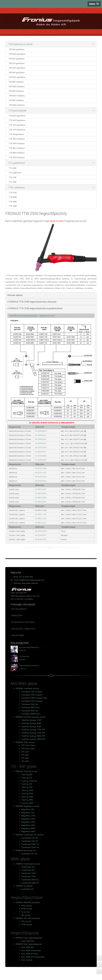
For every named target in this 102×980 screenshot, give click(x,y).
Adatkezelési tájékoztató (23, 629)
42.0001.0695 (41, 502)
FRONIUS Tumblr (37, 972)
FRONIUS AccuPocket (24, 886)
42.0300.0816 (41, 448)
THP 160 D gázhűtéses (17, 54)
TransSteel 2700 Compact (32, 695)
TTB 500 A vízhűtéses (17, 157)
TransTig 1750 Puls (29, 781)
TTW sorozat (26, 925)
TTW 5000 (13, 206)
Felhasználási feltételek (23, 622)
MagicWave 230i (28, 813)
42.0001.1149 (41, 514)
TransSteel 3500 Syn (30, 704)
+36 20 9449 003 (26, 577)
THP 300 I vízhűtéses (16, 82)
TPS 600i (25, 761)
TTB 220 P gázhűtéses (17, 130)
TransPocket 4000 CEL (30, 880)
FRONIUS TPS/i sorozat (25, 742)
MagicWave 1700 (28, 816)
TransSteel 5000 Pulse (30, 714)
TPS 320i (25, 752)
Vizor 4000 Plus (28, 947)
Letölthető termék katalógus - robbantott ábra (32, 316)
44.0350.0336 (41, 539)
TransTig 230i (27, 787)
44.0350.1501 (41, 473)
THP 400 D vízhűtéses (17, 96)
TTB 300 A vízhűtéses (17, 139)
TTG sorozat (26, 921)
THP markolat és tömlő (20, 44)
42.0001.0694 (41, 498)
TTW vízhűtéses (16, 187)
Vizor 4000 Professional (31, 950)
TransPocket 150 (28, 867)
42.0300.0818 (41, 456)
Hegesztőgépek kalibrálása (29, 665)
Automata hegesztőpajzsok (29, 647)
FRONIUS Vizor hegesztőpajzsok (29, 944)
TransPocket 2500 (28, 873)
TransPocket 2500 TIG (30, 844)
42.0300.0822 (41, 439)
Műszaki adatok (15, 295)
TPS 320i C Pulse (28, 749)
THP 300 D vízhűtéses (17, 87)
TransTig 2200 (27, 790)
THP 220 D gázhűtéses (17, 68)
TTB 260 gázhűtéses (16, 134)
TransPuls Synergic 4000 (31, 723)
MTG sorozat (26, 906)
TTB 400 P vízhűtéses (17, 153)
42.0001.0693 (41, 493)
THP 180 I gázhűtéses (17, 59)
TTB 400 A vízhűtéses (17, 148)
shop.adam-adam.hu (30, 583)
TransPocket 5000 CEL (30, 883)
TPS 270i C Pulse (28, 745)
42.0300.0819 (41, 460)
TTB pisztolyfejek (17, 111)
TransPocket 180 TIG (30, 841)
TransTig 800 (27, 775)
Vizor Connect (27, 960)
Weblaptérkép (18, 635)
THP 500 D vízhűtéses (17, 105)
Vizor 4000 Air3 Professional (33, 957)
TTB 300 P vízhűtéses (17, 144)
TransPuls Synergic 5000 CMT (33, 739)
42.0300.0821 (41, 435)
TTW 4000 (13, 202)
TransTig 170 (27, 778)
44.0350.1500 (41, 468)
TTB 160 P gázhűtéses (17, 120)
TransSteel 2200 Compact (32, 692)
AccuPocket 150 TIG (29, 854)
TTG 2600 (12, 182)
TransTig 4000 (27, 800)
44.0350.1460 (41, 477)
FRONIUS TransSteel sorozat (27, 688)
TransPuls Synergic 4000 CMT (33, 736)
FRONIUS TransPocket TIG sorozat (30, 835)
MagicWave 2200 (28, 819)
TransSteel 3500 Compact (32, 701)
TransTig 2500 (27, 794)
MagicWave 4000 (28, 828)
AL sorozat (25, 912)
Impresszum (17, 615)
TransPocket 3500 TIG (30, 847)
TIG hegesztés (24, 656)
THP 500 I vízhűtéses (16, 100)
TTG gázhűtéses (16, 163)
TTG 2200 (12, 177)
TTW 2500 (13, 193)
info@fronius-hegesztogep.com (31, 580)
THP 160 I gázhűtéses (17, 49)
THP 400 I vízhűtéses (16, 91)
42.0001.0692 (41, 489)
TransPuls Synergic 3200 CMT (33, 733)
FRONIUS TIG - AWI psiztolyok (28, 918)
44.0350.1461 (41, 481)
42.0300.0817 (41, 452)
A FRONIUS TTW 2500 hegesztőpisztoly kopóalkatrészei (35, 308)
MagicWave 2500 (28, 822)
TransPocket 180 (28, 870)
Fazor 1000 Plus (28, 941)
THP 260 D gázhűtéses (17, 77)
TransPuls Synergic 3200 (31, 720)
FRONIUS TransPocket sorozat (28, 864)
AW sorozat (26, 915)
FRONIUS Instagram (54, 972)
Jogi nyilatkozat (19, 609)
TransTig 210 (27, 784)
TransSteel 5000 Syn (30, 711)
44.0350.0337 (41, 535)
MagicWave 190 (28, 809)
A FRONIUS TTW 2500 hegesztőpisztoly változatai (32, 302)
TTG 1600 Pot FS (15, 173)
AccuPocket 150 (27, 889)
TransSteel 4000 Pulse (30, 707)
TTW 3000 (13, 197)
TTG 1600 (12, 168)
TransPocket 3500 (28, 876)
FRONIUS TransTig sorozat (27, 771)
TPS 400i (25, 755)
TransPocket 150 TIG (30, 838)
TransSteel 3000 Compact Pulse (34, 698)
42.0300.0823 (41, 443)
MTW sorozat (27, 909)
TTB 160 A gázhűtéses (17, 116)
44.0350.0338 (41, 531)
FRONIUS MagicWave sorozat (28, 806)
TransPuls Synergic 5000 (31, 726)
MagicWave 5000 (28, 831)
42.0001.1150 (41, 518)
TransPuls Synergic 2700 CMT (33, 730)
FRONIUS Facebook (20, 972)
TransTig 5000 (27, 803)
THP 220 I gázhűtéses (17, 63)
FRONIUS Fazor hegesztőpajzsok (29, 938)
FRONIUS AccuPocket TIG (26, 851)
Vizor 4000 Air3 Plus (29, 954)
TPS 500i (25, 758)
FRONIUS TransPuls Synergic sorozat (31, 717)
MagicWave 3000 (28, 825)
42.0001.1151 (41, 523)
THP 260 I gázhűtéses (17, 73)
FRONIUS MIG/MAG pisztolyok (28, 902)
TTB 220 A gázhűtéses (17, 125)
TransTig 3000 (27, 797)
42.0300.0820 (41, 431)
